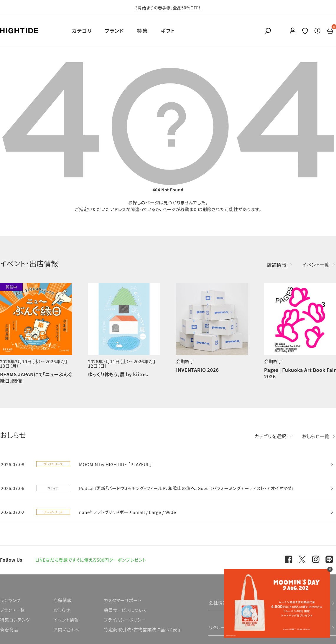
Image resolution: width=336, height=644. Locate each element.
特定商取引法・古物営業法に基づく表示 (143, 629)
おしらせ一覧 (316, 436)
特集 (143, 31)
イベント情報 (66, 620)
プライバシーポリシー (125, 620)
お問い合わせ (67, 629)
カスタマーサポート (122, 600)
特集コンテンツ (15, 620)
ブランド (115, 31)
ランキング (10, 600)
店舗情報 (277, 264)
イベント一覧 (316, 264)
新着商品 (9, 629)
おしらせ (62, 610)
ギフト (168, 31)
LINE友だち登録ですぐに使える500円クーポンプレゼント (91, 560)
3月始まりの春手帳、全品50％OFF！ (168, 8)
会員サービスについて (125, 610)
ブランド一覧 (12, 610)
